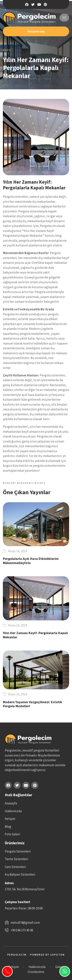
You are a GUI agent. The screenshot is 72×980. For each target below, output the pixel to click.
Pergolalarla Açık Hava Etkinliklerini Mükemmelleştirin (31, 561)
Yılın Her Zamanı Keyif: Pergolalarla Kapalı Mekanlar (35, 635)
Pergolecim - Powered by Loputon (36, 955)
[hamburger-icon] (64, 18)
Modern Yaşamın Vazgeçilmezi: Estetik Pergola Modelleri (33, 704)
